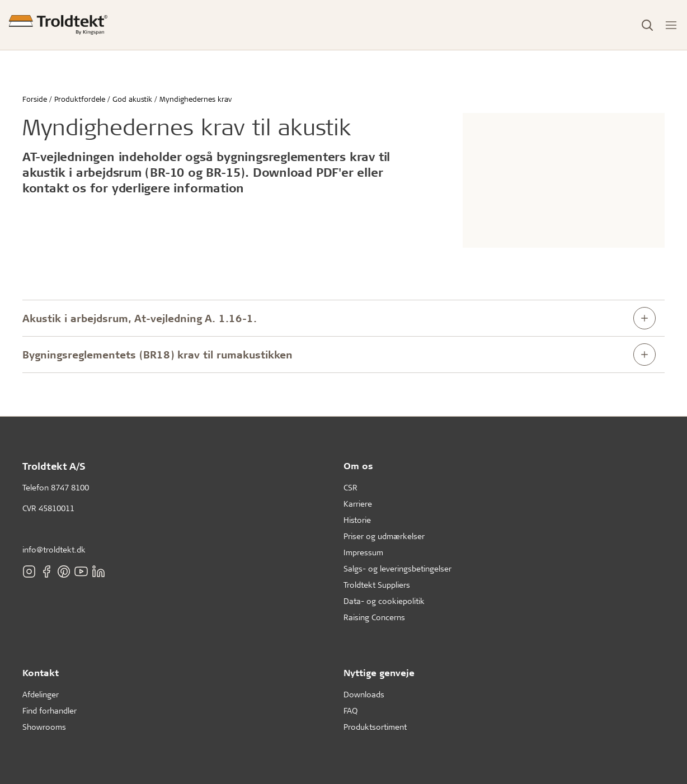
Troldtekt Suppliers (377, 585)
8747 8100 (70, 487)
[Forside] (58, 25)
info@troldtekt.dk (54, 549)
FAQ (350, 710)
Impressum (363, 552)
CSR (350, 487)
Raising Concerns (374, 617)
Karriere (358, 504)
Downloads (364, 694)
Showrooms (44, 727)
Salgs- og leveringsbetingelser (397, 568)
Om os (358, 466)
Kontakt (41, 672)
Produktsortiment (375, 727)
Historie (357, 520)
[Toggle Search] (647, 25)
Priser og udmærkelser (384, 536)
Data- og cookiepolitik (384, 601)
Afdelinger (41, 694)
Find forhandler (50, 710)
